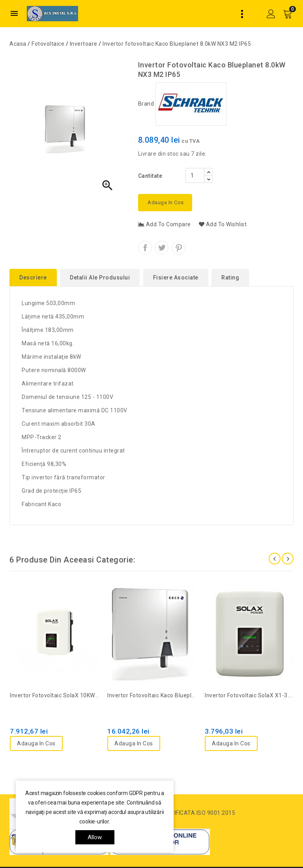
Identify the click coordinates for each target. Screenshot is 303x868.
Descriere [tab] (33, 278)
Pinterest (179, 248)
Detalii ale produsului (100, 278)
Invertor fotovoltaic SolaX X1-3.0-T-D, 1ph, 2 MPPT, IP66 (249, 695)
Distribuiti (145, 248)
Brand (182, 104)
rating (230, 278)
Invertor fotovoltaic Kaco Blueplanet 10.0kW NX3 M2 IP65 (152, 695)
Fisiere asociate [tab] (176, 278)
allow (95, 837)
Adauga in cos (165, 202)
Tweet (162, 248)
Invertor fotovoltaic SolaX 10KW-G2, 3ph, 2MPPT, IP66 (54, 695)
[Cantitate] (195, 175)
